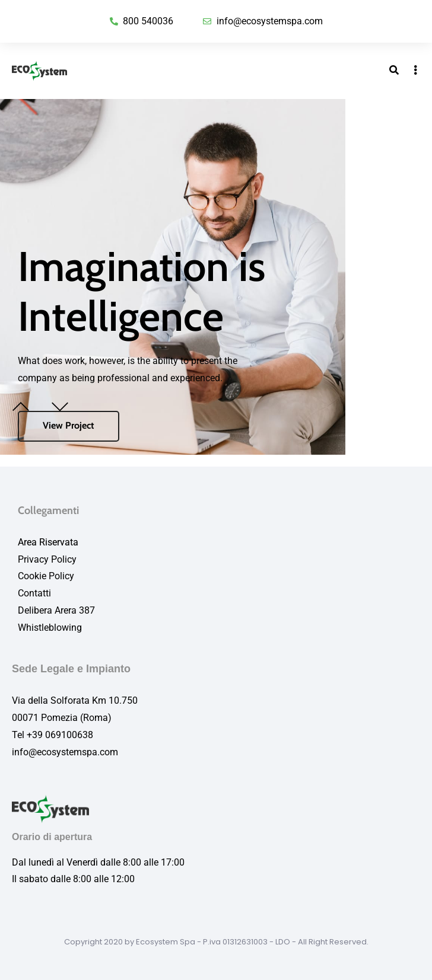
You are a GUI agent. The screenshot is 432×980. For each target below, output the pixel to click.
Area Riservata (48, 542)
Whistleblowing (50, 628)
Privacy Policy (47, 559)
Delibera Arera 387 (56, 610)
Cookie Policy (46, 576)
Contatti (34, 593)
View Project (69, 425)
